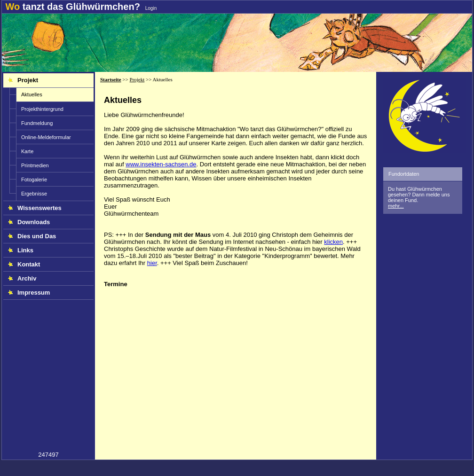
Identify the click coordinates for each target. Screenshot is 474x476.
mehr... (396, 206)
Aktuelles (32, 94)
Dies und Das (32, 236)
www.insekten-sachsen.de (161, 164)
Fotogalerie (34, 179)
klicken (333, 242)
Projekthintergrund (42, 109)
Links (21, 250)
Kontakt (24, 264)
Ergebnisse (34, 194)
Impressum (29, 293)
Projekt (23, 80)
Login (151, 8)
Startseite (111, 79)
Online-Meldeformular (46, 137)
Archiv (22, 278)
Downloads (29, 222)
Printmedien (35, 165)
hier (152, 263)
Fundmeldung (37, 123)
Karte (27, 151)
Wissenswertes (35, 208)
